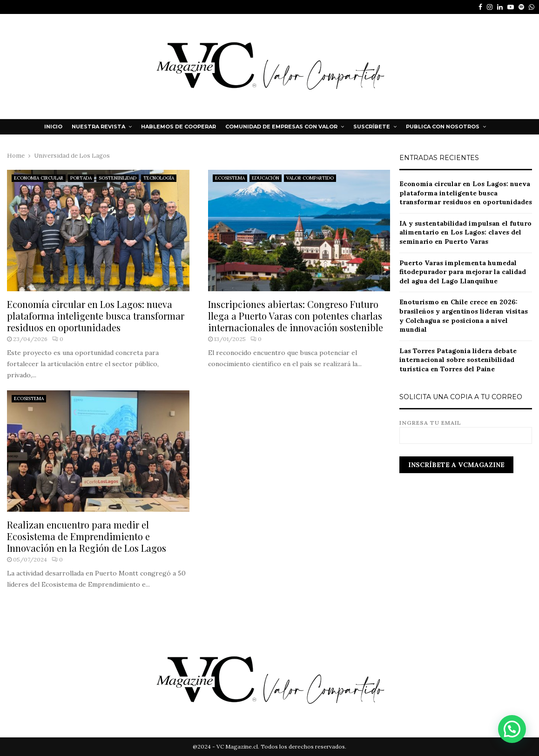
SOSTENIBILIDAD (118, 178)
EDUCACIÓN (266, 178)
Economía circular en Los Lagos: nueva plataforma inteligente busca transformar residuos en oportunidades (96, 316)
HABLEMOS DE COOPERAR (179, 127)
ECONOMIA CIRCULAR (39, 178)
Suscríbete (372, 127)
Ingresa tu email (466, 429)
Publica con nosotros (443, 127)
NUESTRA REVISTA (98, 127)
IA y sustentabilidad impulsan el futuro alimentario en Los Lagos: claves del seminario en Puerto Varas (465, 232)
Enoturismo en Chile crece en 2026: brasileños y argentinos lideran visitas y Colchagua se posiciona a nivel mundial (464, 316)
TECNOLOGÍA (159, 178)
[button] (512, 730)
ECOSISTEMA (230, 178)
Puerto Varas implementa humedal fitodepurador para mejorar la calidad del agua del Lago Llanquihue (463, 272)
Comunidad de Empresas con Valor (281, 127)
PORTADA (81, 178)
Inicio (53, 127)
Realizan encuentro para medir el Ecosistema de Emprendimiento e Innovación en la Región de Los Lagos (87, 536)
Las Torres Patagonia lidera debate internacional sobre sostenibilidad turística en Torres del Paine (458, 360)
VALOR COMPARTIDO (310, 178)
